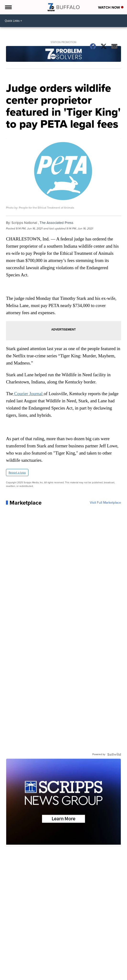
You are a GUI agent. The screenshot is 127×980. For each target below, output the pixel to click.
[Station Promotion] (63, 54)
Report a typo (17, 473)
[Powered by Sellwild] (114, 754)
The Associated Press (56, 223)
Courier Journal (28, 394)
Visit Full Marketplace (105, 503)
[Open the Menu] (8, 7)
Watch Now (111, 7)
